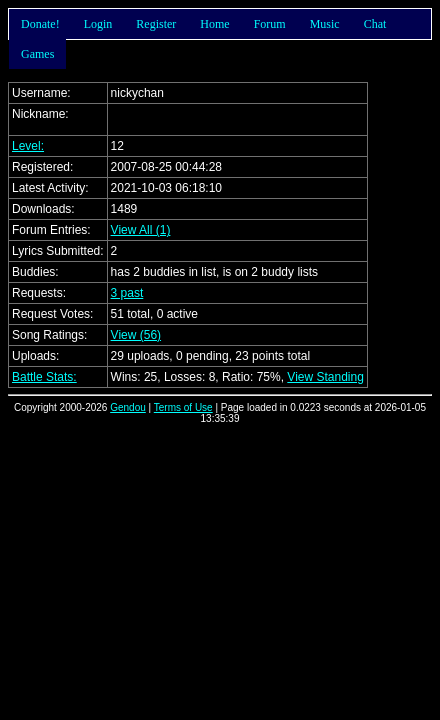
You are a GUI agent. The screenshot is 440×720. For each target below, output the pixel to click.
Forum (270, 24)
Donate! (40, 24)
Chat (375, 24)
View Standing (325, 377)
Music (325, 24)
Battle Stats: (44, 377)
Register (156, 24)
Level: (28, 146)
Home (214, 24)
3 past (127, 293)
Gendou (128, 407)
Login (98, 24)
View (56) (136, 335)
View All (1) (141, 230)
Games (37, 54)
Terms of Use (183, 407)
